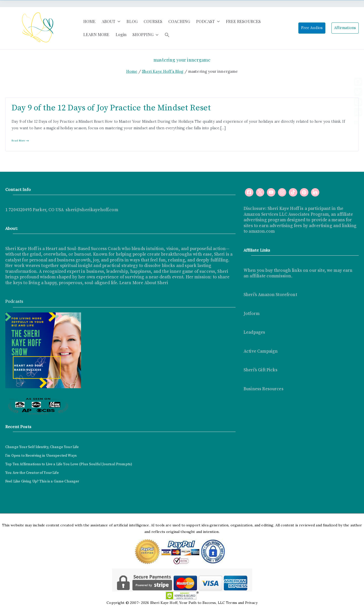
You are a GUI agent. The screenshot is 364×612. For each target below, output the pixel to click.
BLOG (132, 21)
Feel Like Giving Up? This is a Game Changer (42, 481)
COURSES (153, 21)
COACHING (179, 21)
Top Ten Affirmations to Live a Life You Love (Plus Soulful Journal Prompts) (69, 464)
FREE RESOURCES (243, 21)
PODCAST (208, 22)
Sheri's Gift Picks (261, 370)
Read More (20, 141)
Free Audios (312, 28)
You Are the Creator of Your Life (32, 473)
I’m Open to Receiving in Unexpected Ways (41, 456)
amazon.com (262, 231)
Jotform (252, 314)
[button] (118, 22)
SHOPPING (146, 35)
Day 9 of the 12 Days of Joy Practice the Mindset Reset (111, 108)
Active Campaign (261, 351)
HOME (89, 21)
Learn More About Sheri (143, 283)
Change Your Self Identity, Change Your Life (42, 447)
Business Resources (264, 389)
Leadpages (254, 332)
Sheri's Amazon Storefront (270, 295)
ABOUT (111, 22)
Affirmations (345, 28)
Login (121, 34)
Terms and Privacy (242, 603)
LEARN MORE (96, 34)
